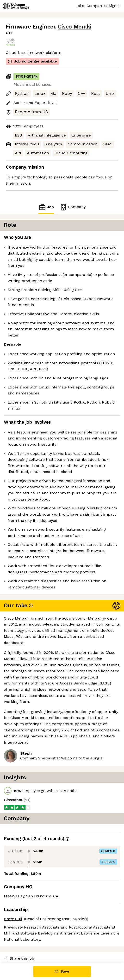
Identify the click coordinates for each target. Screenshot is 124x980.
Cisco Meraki (74, 27)
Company (73, 207)
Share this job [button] (19, 958)
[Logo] (16, 6)
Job (46, 207)
